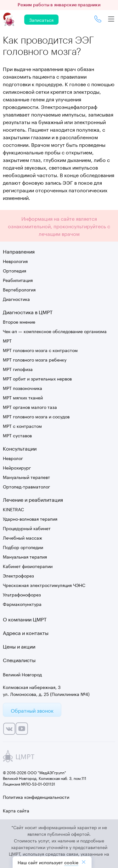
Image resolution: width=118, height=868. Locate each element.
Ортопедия (14, 270)
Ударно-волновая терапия (30, 518)
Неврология (15, 261)
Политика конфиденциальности (36, 797)
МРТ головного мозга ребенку (35, 359)
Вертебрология (19, 289)
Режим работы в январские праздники (59, 5)
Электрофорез (18, 575)
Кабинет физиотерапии (28, 566)
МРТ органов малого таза (30, 407)
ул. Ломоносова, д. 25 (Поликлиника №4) (46, 694)
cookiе (71, 862)
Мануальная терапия (25, 556)
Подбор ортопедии (23, 547)
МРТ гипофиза (18, 369)
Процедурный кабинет (27, 528)
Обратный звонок (32, 710)
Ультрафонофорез (22, 594)
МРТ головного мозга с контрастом (40, 350)
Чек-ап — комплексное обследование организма (55, 331)
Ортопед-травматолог (26, 486)
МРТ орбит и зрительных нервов (37, 378)
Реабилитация (18, 280)
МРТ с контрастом (22, 426)
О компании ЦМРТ (25, 619)
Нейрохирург (17, 467)
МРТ (7, 340)
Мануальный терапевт (26, 477)
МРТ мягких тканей (23, 397)
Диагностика (16, 299)
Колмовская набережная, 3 (32, 687)
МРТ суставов (17, 435)
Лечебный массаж (22, 537)
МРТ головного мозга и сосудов (36, 416)
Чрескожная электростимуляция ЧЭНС (44, 585)
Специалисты (19, 659)
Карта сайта (16, 810)
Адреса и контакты (26, 632)
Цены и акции (19, 646)
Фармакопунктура (22, 604)
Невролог (13, 458)
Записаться (41, 20)
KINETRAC (13, 509)
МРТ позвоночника (22, 388)
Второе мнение (19, 321)
